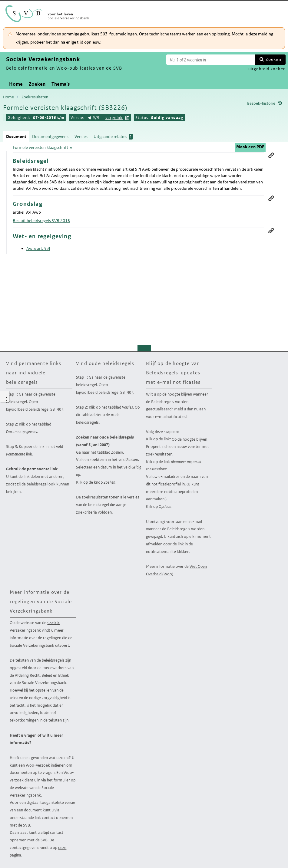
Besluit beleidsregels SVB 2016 (41, 221)
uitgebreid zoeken (267, 69)
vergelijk (114, 118)
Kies (127, 117)
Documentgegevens (50, 136)
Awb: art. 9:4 (38, 248)
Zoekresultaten (35, 97)
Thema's (61, 84)
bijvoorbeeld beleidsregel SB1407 (35, 409)
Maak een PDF (250, 147)
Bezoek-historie (261, 103)
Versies (81, 136)
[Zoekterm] (211, 60)
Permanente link (271, 155)
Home (16, 84)
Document (16, 136)
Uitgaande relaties (113, 137)
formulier (62, 780)
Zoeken (273, 59)
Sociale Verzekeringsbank (35, 626)
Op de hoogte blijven (189, 439)
